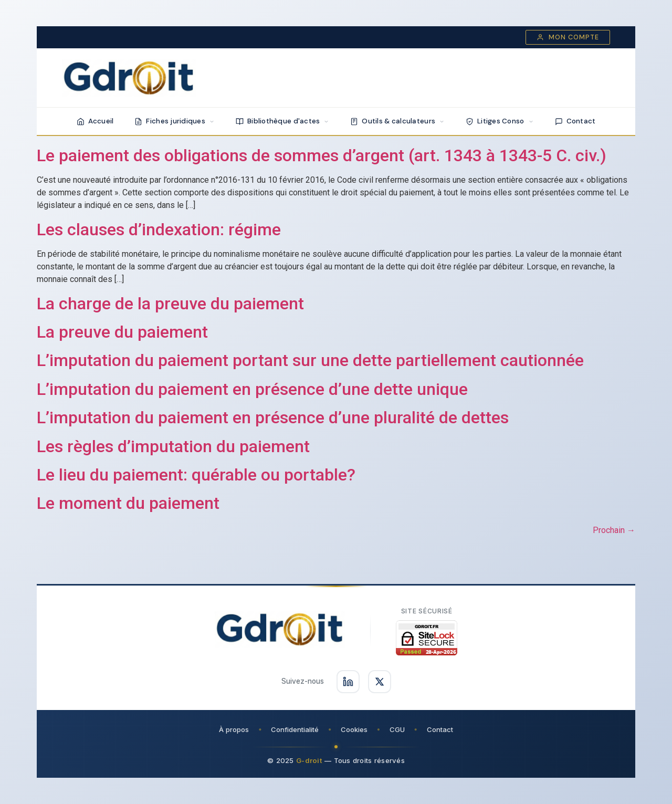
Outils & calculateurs (397, 121)
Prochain (614, 530)
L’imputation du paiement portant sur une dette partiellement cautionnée (310, 360)
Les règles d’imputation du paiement (173, 446)
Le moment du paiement (128, 503)
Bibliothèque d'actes (282, 121)
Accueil (95, 121)
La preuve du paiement (122, 332)
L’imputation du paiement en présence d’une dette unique (252, 389)
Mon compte (568, 37)
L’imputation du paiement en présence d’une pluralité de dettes (273, 417)
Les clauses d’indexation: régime (159, 229)
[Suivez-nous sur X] (380, 682)
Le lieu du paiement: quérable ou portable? (196, 475)
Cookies (354, 729)
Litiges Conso (500, 121)
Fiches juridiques (175, 121)
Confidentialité (295, 729)
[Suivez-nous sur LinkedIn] (348, 682)
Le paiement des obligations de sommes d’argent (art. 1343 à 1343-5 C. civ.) (322, 155)
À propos (234, 729)
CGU (397, 729)
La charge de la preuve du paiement (170, 304)
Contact (575, 121)
